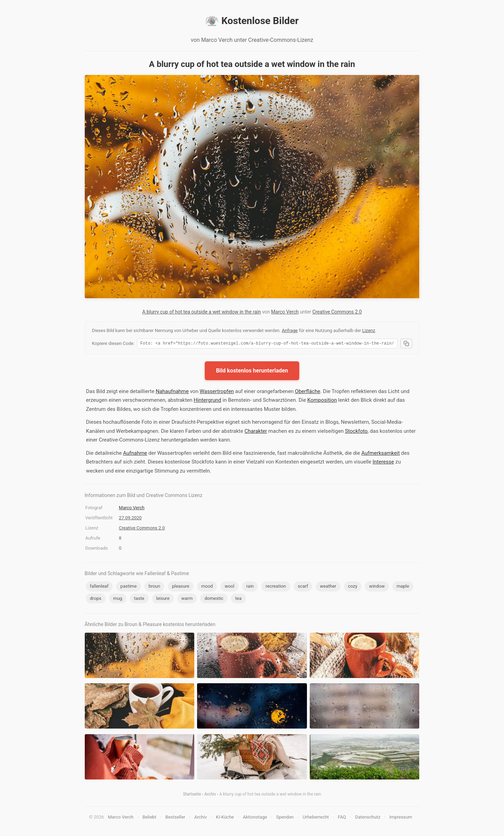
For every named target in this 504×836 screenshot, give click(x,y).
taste (139, 599)
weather (328, 587)
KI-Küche (225, 818)
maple (403, 587)
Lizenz (368, 330)
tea (238, 599)
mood (207, 587)
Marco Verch (285, 312)
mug (118, 599)
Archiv (210, 795)
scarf (303, 587)
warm (187, 599)
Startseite (192, 795)
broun (154, 587)
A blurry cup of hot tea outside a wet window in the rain (202, 312)
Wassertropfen (217, 392)
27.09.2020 (130, 519)
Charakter (256, 432)
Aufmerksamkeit (381, 454)
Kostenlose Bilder (252, 21)
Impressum (401, 818)
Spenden (285, 818)
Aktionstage (255, 818)
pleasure (180, 587)
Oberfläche (308, 392)
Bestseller (175, 818)
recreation (276, 587)
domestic (214, 599)
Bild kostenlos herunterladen (252, 372)
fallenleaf (99, 587)
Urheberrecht (316, 818)
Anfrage (290, 330)
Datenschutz (368, 818)
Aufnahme (135, 454)
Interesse (383, 463)
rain (250, 587)
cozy (353, 587)
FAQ (342, 818)
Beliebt (149, 818)
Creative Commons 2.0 (337, 312)
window (377, 587)
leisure (163, 599)
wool (230, 587)
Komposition (322, 401)
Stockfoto (356, 432)
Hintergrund (207, 401)
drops (96, 599)
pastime (129, 587)
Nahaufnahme (172, 392)
